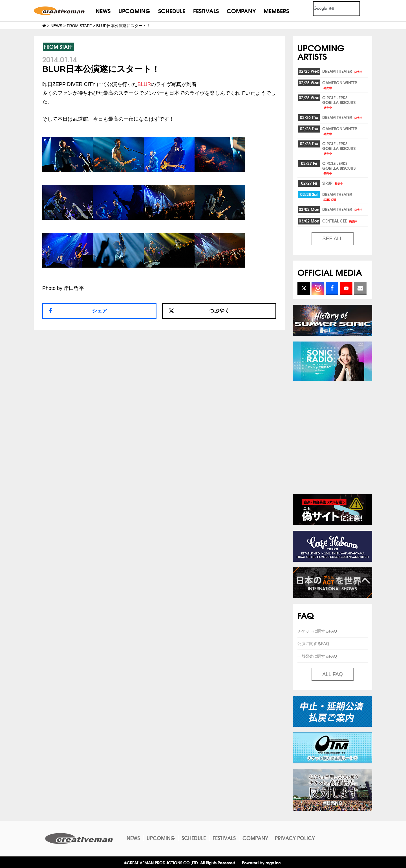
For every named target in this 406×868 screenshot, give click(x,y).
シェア (100, 311)
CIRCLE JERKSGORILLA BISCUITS (339, 102)
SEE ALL (332, 239)
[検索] (330, 9)
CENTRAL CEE (340, 221)
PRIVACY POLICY (295, 838)
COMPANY (241, 11)
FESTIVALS (206, 11)
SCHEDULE (172, 11)
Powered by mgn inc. (262, 863)
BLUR (144, 84)
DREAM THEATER (343, 71)
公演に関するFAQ (313, 644)
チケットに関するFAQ (317, 631)
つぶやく (199, 311)
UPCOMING (134, 11)
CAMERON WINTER (340, 85)
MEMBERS (276, 11)
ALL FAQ (332, 674)
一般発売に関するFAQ (317, 656)
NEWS (103, 11)
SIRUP (333, 183)
